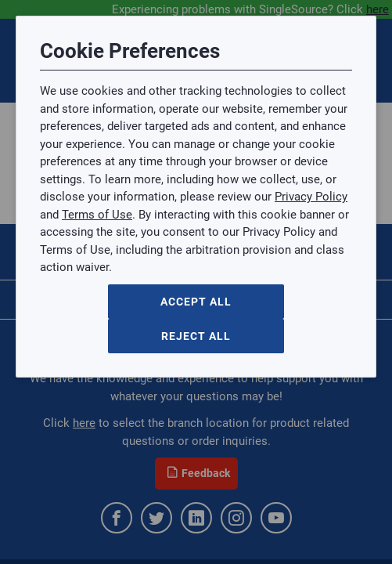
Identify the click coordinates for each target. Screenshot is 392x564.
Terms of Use (97, 215)
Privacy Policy (311, 197)
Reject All (196, 336)
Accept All (196, 302)
